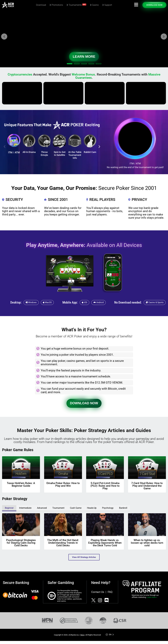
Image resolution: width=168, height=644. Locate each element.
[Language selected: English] (110, 635)
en (110, 634)
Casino (95, 5)
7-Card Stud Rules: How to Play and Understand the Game (147, 486)
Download (41, 5)
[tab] (9, 508)
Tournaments (78, 5)
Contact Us (98, 592)
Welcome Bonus (83, 74)
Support (108, 5)
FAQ (110, 592)
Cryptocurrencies (20, 74)
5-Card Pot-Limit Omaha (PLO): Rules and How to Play (105, 486)
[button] (4, 37)
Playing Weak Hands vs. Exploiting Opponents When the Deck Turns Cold (105, 543)
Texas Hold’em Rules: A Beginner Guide (21, 484)
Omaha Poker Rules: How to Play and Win (63, 484)
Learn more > (152, 597)
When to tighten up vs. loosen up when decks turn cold (147, 543)
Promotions (57, 5)
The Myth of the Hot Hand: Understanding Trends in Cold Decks (63, 543)
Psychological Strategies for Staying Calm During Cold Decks (21, 543)
